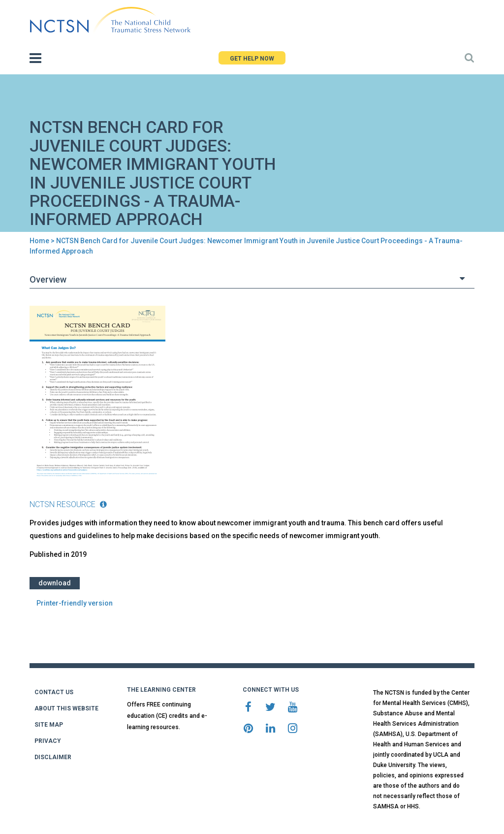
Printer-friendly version (75, 603)
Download (55, 583)
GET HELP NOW (252, 59)
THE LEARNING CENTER (161, 690)
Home (39, 241)
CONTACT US (54, 692)
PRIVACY (48, 741)
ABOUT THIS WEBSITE (66, 708)
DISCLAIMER (53, 757)
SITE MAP (49, 725)
